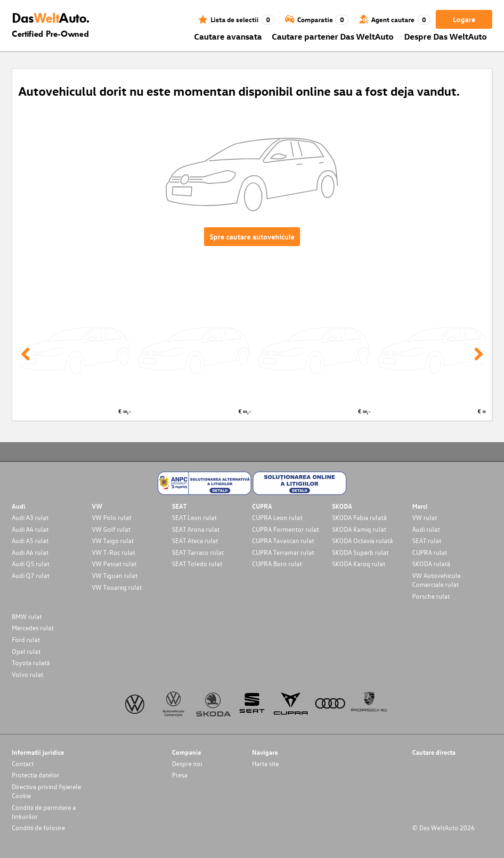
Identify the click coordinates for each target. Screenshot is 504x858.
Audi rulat (426, 529)
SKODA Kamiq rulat (359, 529)
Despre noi (187, 763)
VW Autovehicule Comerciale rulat (436, 580)
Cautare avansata (228, 36)
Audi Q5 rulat (31, 564)
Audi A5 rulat (30, 540)
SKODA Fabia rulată (359, 517)
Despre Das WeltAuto (446, 36)
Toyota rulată (31, 663)
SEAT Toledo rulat (197, 564)
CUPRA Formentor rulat (285, 529)
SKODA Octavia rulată (362, 540)
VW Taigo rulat (113, 540)
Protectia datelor (36, 775)
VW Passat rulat (114, 564)
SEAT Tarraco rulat (198, 552)
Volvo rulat (28, 674)
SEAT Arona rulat (196, 529)
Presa (180, 775)
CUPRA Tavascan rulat (283, 540)
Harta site (265, 763)
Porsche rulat (431, 596)
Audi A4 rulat (30, 529)
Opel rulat (26, 651)
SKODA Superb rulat (360, 552)
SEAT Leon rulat (194, 517)
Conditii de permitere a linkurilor (44, 812)
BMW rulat (27, 616)
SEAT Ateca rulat (195, 540)
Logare (464, 19)
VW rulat (425, 517)
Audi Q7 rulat (31, 575)
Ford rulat (26, 639)
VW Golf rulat (111, 529)
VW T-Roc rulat (114, 552)
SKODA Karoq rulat (359, 564)
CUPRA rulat (430, 552)
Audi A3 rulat (30, 517)
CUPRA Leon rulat (277, 517)
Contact (23, 763)
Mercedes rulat (33, 628)
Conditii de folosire (38, 828)
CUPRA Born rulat (277, 564)
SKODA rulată (431, 564)
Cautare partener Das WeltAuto (333, 36)
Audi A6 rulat (30, 552)
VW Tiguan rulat (115, 575)
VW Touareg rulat (117, 587)
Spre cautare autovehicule (252, 237)
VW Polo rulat (112, 517)
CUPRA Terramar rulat (283, 552)
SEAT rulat (427, 540)
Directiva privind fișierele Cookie (46, 791)
